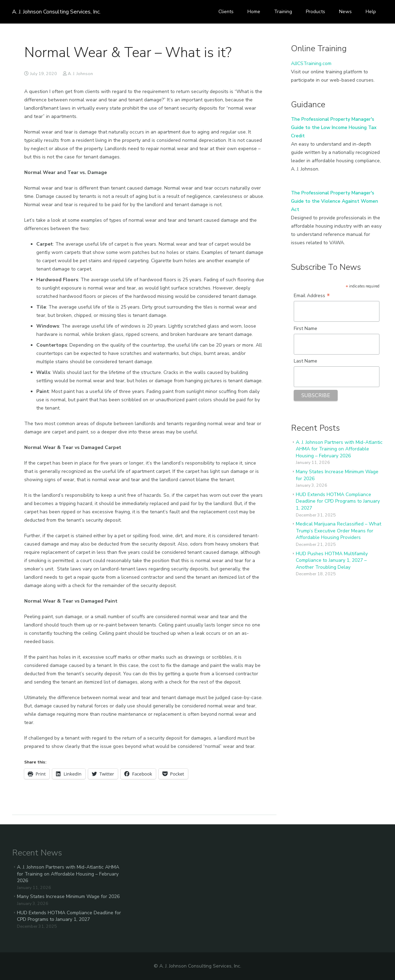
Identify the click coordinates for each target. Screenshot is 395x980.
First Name (305, 328)
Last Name (305, 361)
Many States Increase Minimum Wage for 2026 (68, 896)
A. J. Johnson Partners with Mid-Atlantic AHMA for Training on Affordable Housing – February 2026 (339, 449)
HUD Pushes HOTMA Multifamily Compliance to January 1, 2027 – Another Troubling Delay (332, 560)
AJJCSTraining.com (311, 63)
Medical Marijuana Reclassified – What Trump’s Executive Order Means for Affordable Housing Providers (338, 531)
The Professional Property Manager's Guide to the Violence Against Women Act (335, 201)
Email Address (312, 296)
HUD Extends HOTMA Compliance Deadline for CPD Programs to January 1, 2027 (338, 501)
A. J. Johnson (80, 74)
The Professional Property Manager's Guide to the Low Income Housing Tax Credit (334, 127)
